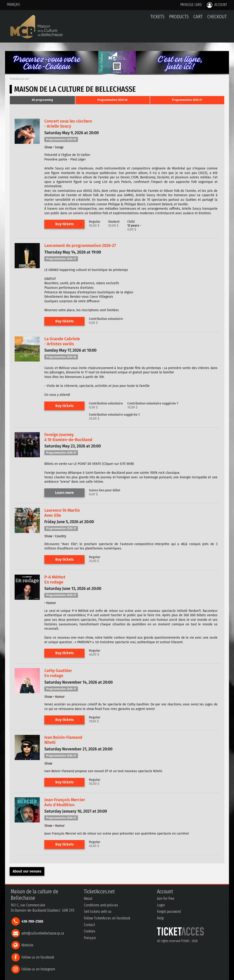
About (88, 898)
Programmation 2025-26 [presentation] (112, 100)
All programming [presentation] (42, 100)
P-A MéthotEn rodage (55, 580)
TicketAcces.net (19, 79)
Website (27, 945)
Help (160, 918)
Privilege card (191, 5)
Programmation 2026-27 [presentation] (187, 100)
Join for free (166, 898)
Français (13, 4)
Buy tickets (65, 224)
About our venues (27, 871)
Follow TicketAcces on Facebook (107, 918)
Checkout (217, 17)
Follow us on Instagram (38, 969)
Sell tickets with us (98, 912)
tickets (157, 17)
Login (161, 905)
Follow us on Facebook (38, 957)
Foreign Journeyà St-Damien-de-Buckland (68, 437)
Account (217, 5)
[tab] (42, 100)
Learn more (64, 493)
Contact (89, 925)
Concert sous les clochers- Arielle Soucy (68, 124)
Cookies (90, 931)
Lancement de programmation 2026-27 (80, 246)
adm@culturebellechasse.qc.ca (43, 933)
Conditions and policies (101, 905)
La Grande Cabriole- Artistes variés (62, 341)
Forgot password (169, 912)
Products (179, 17)
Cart (198, 19)
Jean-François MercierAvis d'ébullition (65, 802)
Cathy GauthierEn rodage (58, 673)
